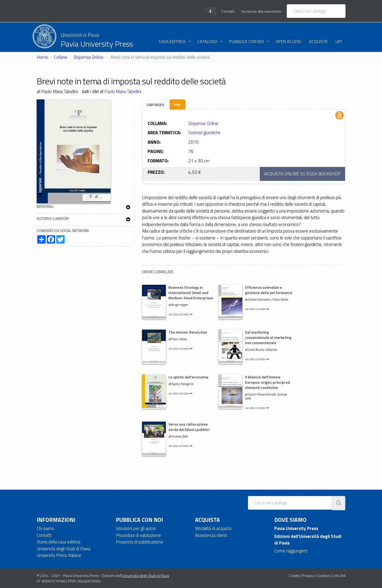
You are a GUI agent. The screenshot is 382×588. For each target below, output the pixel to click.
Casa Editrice (172, 41)
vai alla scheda (180, 314)
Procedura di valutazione (138, 535)
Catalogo (207, 41)
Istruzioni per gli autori (136, 528)
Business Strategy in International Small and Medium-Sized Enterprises (191, 293)
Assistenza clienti (211, 535)
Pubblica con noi (246, 41)
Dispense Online (88, 57)
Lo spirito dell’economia (188, 377)
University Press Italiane (59, 555)
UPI (339, 41)
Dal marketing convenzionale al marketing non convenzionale (268, 337)
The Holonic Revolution (188, 332)
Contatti (44, 535)
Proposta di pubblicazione (140, 542)
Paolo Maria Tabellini (123, 91)
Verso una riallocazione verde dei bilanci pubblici (189, 427)
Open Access (288, 41)
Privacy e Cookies (316, 575)
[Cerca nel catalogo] (316, 11)
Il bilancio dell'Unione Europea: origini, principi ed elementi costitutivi (267, 382)
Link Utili (339, 575)
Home (42, 57)
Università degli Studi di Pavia (63, 549)
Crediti (294, 575)
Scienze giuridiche (204, 133)
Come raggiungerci (291, 551)
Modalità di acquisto (213, 528)
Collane (61, 57)
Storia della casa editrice (59, 542)
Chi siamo (46, 528)
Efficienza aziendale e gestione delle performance (269, 290)
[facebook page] (210, 12)
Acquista (318, 41)
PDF (178, 105)
